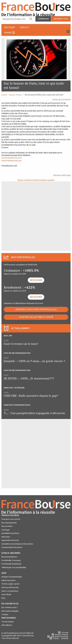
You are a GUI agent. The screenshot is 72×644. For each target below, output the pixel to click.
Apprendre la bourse (10, 540)
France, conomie (59, 638)
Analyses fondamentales (12, 577)
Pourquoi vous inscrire (11, 519)
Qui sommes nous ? (10, 607)
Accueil (4, 95)
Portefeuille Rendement (11, 564)
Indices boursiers (9, 580)
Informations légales (10, 611)
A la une (63, 632)
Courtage (5, 530)
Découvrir (36, 280)
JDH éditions (7, 625)
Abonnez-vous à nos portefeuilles (36, 309)
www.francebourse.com (11, 158)
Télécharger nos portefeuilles (14, 567)
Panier (11, 32)
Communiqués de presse (12, 547)
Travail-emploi (8, 622)
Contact (24, 27)
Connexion (43, 19)
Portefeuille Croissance (11, 560)
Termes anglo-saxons (11, 584)
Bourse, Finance (16, 95)
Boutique (10, 27)
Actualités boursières (10, 533)
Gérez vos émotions (10, 591)
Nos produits (7, 526)
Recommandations (9, 557)
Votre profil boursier (10, 587)
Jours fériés (6, 594)
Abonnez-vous (61, 19)
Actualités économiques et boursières (17, 544)
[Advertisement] (36, 216)
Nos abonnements (9, 523)
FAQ (3, 598)
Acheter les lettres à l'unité (36, 317)
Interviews (6, 537)
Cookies (5, 614)
